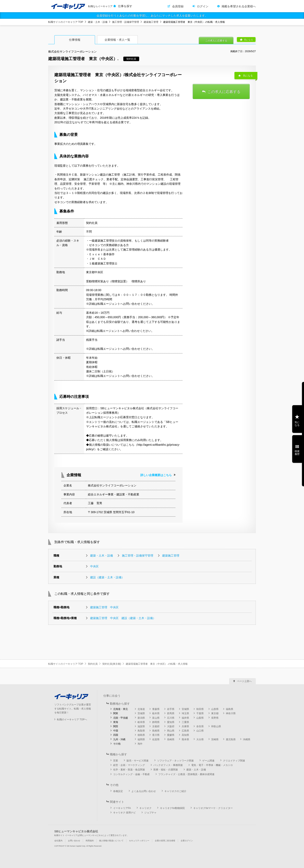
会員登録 (178, 6)
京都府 (156, 726)
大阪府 (171, 726)
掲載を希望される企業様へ (239, 6)
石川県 (171, 718)
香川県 (156, 735)
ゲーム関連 (208, 761)
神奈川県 (231, 713)
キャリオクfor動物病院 (172, 808)
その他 (117, 744)
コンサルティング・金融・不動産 (131, 774)
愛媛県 (171, 735)
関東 (116, 713)
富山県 (156, 718)
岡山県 (171, 731)
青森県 (156, 709)
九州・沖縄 (119, 739)
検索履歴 (297, 453)
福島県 (230, 709)
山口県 (200, 731)
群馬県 (171, 713)
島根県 (156, 731)
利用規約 (90, 841)
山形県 (215, 709)
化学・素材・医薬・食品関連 (129, 770)
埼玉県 (185, 713)
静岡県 (156, 722)
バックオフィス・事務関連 (168, 765)
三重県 (185, 722)
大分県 (200, 739)
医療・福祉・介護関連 (166, 770)
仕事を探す (125, 6)
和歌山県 (216, 726)
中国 (116, 731)
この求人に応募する (216, 41)
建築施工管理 (151, 22)
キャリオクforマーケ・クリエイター (213, 808)
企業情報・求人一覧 (117, 40)
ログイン (203, 6)
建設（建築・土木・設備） (107, 577)
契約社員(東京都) (112, 664)
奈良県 (200, 726)
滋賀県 (141, 726)
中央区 (94, 566)
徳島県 (141, 735)
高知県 (185, 735)
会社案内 (58, 841)
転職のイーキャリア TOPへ (72, 719)
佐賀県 (156, 739)
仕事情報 (75, 40)
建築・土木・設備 (98, 22)
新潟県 (141, 718)
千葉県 (200, 713)
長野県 (215, 718)
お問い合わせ (74, 841)
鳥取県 (141, 731)
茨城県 (141, 713)
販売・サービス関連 (138, 761)
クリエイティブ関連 (234, 761)
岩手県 (171, 709)
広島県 (185, 731)
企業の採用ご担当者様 (165, 841)
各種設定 (118, 791)
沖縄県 (247, 739)
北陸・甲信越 (120, 718)
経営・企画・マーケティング (129, 765)
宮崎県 (215, 739)
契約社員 (93, 664)
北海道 (141, 709)
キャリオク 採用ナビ (124, 813)
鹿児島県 (231, 739)
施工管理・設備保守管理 (126, 22)
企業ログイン (187, 841)
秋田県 (200, 709)
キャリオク (145, 808)
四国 (116, 735)
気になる (248, 40)
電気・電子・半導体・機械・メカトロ (212, 765)
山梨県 (200, 718)
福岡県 (141, 739)
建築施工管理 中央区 (104, 607)
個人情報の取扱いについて (111, 841)
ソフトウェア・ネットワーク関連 (175, 761)
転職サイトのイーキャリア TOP (66, 22)
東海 (116, 722)
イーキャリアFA (122, 808)
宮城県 (185, 709)
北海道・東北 (120, 709)
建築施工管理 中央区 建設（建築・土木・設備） (123, 618)
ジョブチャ (150, 813)
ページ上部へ (244, 681)
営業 (116, 761)
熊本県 (185, 739)
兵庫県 (185, 726)
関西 (116, 726)
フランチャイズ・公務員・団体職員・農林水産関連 (186, 774)
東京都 (215, 713)
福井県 (185, 718)
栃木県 (156, 713)
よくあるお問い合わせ (144, 791)
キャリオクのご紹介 (175, 791)
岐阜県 (141, 722)
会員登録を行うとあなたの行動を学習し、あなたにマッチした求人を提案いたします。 (152, 15)
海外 (140, 744)
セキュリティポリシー (139, 841)
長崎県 (171, 739)
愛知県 (171, 722)
